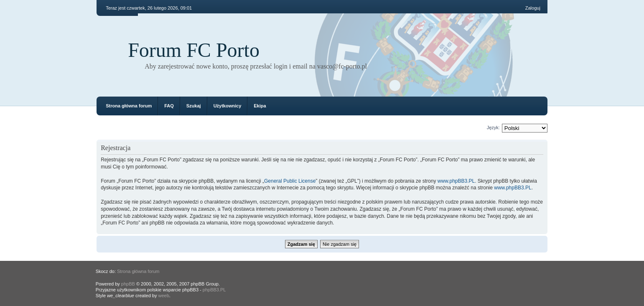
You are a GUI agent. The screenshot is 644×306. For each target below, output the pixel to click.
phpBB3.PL (214, 290)
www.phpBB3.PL (456, 181)
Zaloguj (533, 8)
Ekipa (260, 106)
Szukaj (194, 106)
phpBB (128, 284)
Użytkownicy (228, 106)
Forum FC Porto (194, 50)
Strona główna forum (129, 106)
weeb (163, 296)
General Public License (290, 181)
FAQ (169, 106)
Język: (493, 127)
